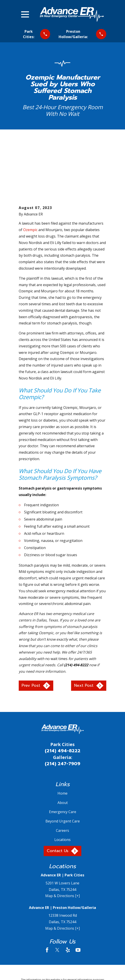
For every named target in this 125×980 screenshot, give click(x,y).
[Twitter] (57, 898)
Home (62, 742)
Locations (62, 788)
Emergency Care (63, 760)
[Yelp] (68, 898)
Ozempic (30, 178)
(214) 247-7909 (62, 712)
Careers (62, 779)
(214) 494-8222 (63, 699)
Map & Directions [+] (62, 844)
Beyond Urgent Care (63, 769)
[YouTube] (78, 898)
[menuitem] (41, 957)
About (63, 751)
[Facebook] (47, 898)
